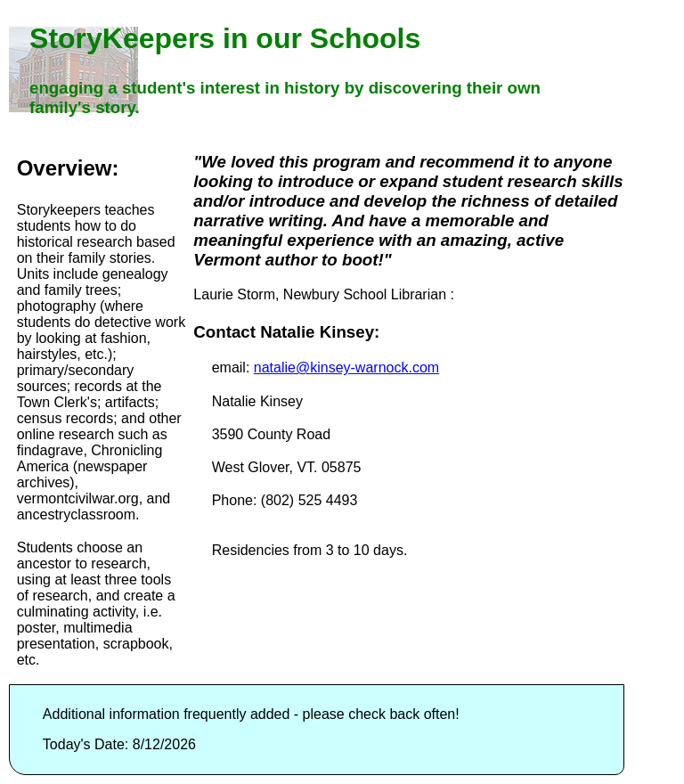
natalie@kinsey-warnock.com (346, 367)
